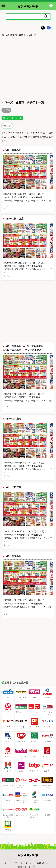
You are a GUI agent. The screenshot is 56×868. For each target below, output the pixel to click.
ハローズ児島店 (13, 556)
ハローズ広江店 (13, 487)
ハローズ (7, 126)
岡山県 (14, 35)
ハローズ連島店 (13, 150)
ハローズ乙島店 (13, 350)
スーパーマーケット (12, 118)
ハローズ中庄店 (13, 419)
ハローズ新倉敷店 (34, 346)
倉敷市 (22, 35)
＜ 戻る (6, 110)
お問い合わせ (43, 863)
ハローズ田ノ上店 (14, 219)
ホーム (5, 35)
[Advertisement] (28, 68)
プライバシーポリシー (24, 863)
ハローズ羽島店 (13, 346)
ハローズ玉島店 (33, 350)
